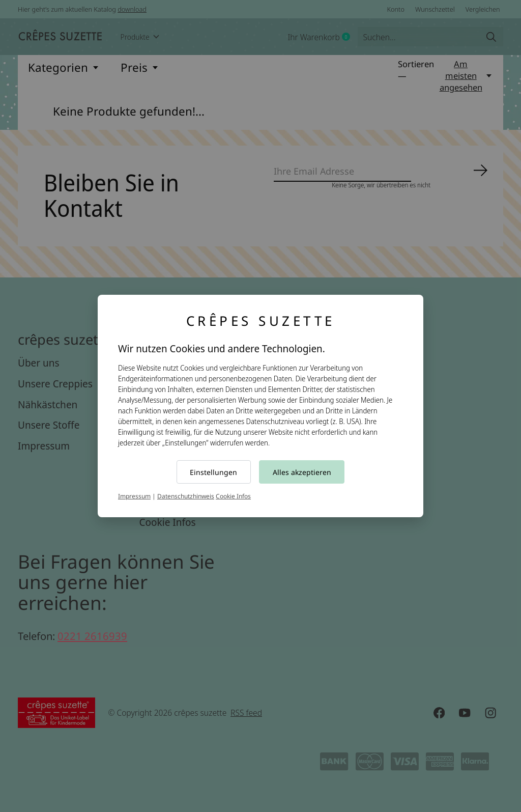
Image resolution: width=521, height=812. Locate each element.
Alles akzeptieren (302, 472)
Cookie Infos (233, 496)
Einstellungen (213, 472)
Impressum (134, 496)
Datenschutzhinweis (186, 496)
